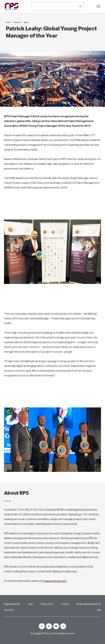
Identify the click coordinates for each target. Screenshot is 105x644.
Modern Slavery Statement (89, 604)
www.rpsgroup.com (55, 581)
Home (8, 22)
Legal (30, 604)
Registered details (12, 604)
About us (17, 22)
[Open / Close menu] (98, 6)
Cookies (65, 604)
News (26, 22)
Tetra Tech (9, 610)
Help (99, 610)
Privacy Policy (47, 604)
